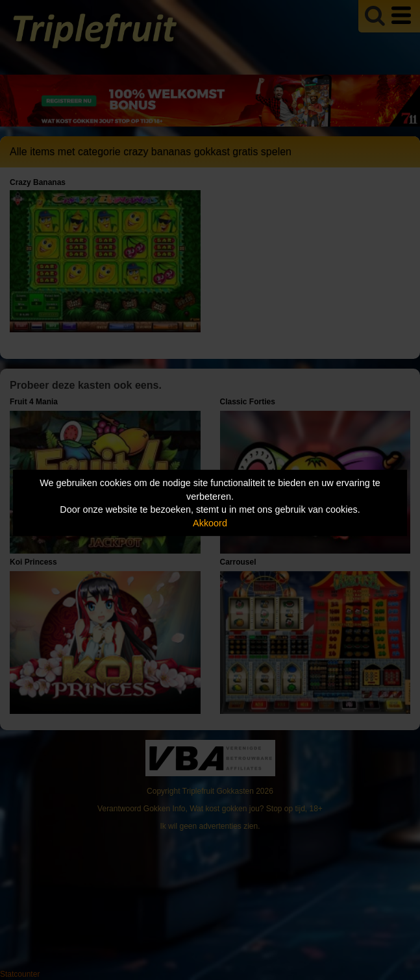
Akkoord (210, 523)
